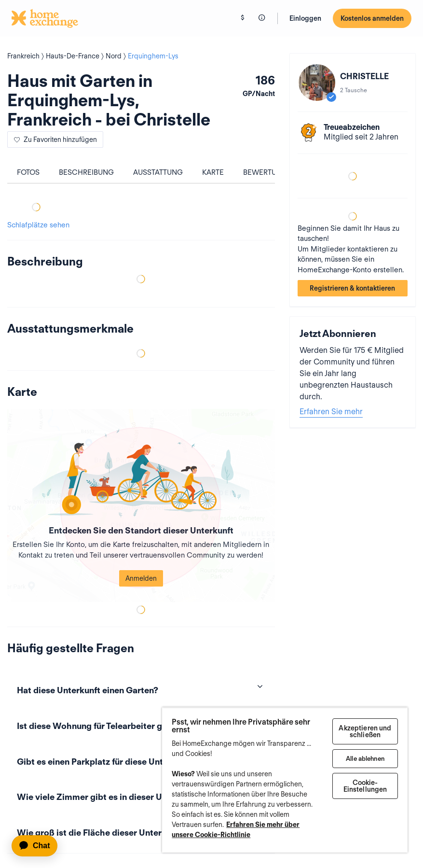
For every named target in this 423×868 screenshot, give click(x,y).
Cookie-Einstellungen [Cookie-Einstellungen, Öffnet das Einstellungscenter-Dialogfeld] (365, 786)
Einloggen (305, 18)
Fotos (28, 172)
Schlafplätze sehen (38, 225)
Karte (213, 172)
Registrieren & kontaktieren (352, 288)
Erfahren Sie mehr (331, 412)
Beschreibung (86, 172)
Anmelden (141, 578)
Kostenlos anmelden (372, 18)
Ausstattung (158, 172)
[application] (39, 846)
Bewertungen (270, 172)
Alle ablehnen (365, 759)
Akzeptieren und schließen (365, 731)
